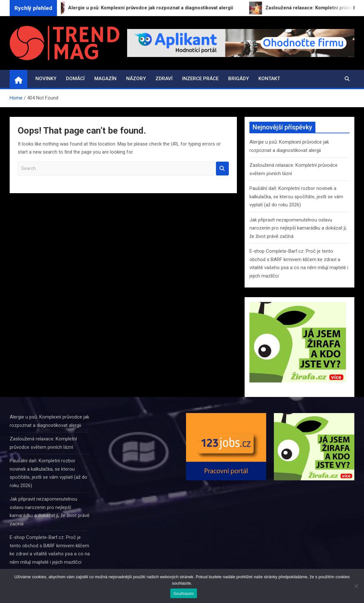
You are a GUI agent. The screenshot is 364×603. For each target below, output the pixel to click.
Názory (136, 79)
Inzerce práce (200, 79)
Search (222, 169)
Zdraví (164, 79)
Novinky (46, 79)
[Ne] (356, 586)
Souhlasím (184, 594)
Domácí (75, 79)
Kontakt (269, 79)
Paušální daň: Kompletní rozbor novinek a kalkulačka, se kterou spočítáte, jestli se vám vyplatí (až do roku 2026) (296, 197)
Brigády (238, 79)
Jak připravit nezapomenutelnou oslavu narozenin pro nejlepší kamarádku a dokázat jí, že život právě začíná (298, 228)
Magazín (105, 79)
